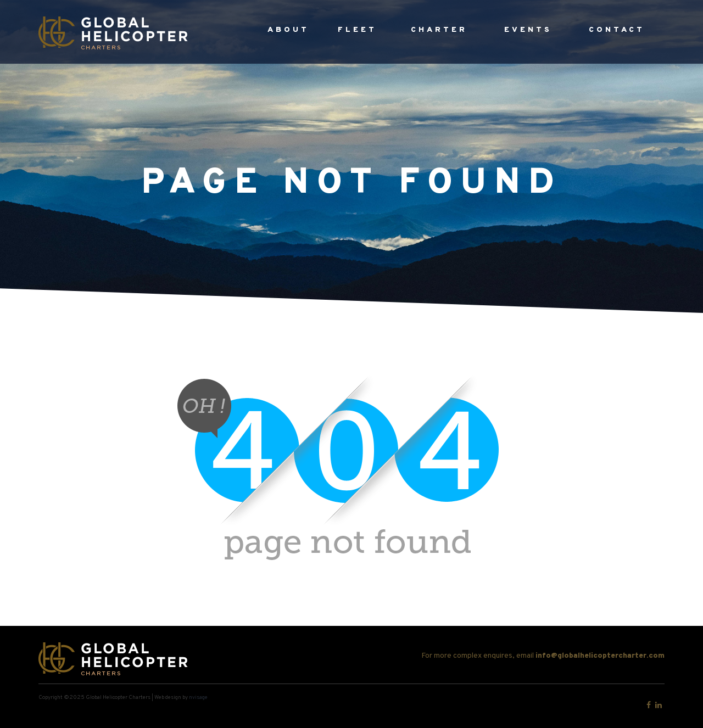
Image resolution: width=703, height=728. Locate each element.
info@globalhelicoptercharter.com (600, 656)
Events (528, 30)
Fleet (357, 30)
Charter (439, 30)
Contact (617, 30)
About (288, 30)
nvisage (198, 698)
